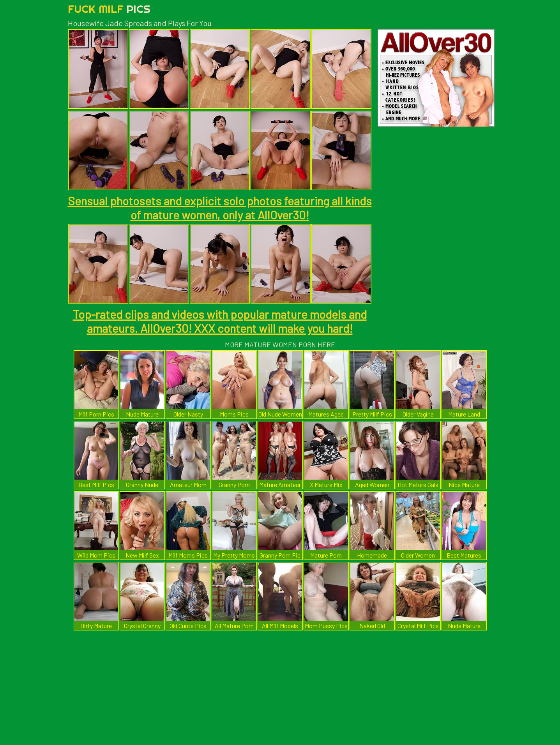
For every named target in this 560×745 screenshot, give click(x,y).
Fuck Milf (109, 9)
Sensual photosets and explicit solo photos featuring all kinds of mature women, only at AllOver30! (220, 208)
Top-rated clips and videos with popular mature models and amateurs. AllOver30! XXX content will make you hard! (220, 321)
